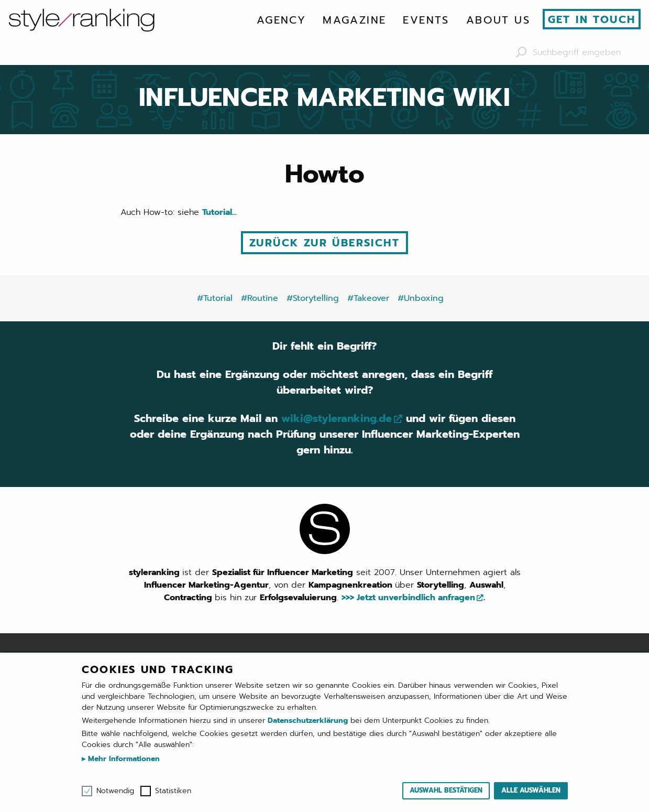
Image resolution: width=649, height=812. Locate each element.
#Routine (260, 298)
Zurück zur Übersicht (324, 243)
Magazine (354, 20)
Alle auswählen (531, 790)
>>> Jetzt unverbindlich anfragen (408, 598)
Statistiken (173, 791)
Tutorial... (219, 212)
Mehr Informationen (123, 759)
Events (426, 20)
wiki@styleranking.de (337, 418)
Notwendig (115, 791)
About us (498, 20)
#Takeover (368, 298)
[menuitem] (281, 20)
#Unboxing (421, 298)
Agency (281, 20)
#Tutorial (215, 298)
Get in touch (592, 19)
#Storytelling (313, 298)
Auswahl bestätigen (446, 790)
